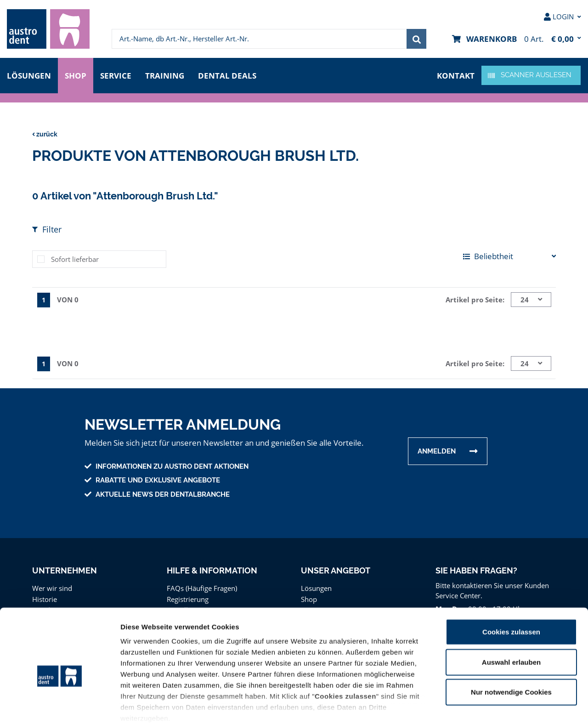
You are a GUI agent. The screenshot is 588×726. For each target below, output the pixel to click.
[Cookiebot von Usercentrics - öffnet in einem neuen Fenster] (59, 708)
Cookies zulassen (511, 586)
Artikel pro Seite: (476, 299)
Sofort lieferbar (73, 259)
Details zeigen (489, 708)
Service (118, 75)
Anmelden (437, 450)
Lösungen (29, 75)
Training (168, 75)
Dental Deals (230, 75)
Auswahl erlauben (511, 615)
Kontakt (457, 75)
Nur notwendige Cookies (511, 646)
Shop (76, 75)
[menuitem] (48, 29)
